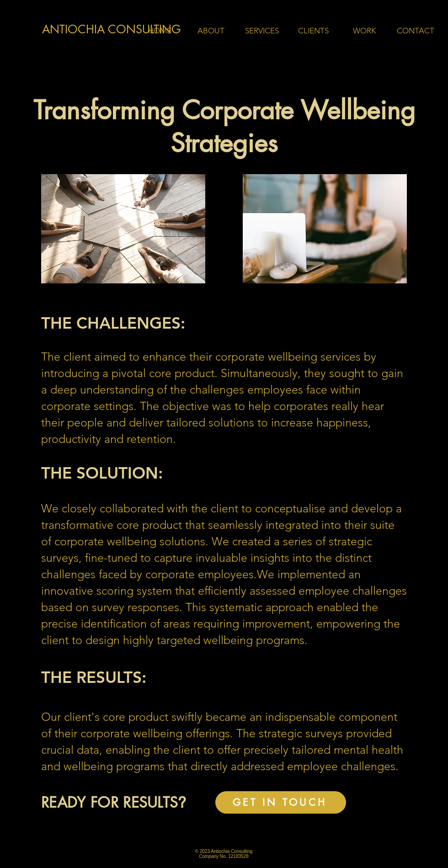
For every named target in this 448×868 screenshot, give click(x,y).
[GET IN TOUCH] (281, 802)
